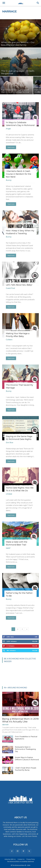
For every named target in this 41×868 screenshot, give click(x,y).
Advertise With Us (10, 859)
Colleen (9, 340)
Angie (8, 129)
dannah (5, 725)
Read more (11, 147)
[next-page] (27, 629)
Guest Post (10, 288)
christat (9, 494)
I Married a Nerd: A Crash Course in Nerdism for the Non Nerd (19, 174)
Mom (5, 715)
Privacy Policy (31, 859)
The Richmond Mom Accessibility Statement (20, 862)
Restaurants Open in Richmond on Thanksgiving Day (25, 749)
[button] (4, 3)
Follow (35, 641)
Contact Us (21, 859)
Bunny (9, 180)
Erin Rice (10, 443)
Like (36, 637)
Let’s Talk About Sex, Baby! (19, 285)
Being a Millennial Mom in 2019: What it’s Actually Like (20, 720)
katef (8, 548)
